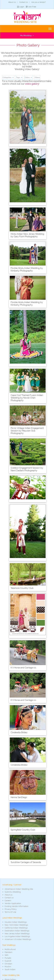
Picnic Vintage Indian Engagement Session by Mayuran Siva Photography (27, 431)
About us (8, 895)
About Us (12, 2)
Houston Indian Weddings (16, 922)
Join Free (32, 7)
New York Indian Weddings (16, 925)
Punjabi (8, 958)
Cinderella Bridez (19, 732)
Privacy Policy (11, 909)
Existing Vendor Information (16, 906)
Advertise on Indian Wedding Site (19, 889)
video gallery (32, 84)
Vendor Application (13, 903)
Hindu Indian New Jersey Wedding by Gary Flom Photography (27, 235)
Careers (8, 901)
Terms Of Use (10, 912)
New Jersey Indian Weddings (17, 934)
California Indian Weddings (16, 928)
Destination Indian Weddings (17, 931)
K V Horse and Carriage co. (24, 668)
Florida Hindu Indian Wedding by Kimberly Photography (27, 269)
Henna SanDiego (19, 797)
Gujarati (8, 961)
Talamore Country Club (22, 588)
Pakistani (8, 952)
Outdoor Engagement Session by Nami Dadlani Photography (27, 469)
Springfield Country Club (23, 830)
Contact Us (24, 2)
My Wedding (27, 35)
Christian (8, 964)
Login (22, 7)
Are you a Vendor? (39, 2)
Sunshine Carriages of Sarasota (26, 862)
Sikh (6, 955)
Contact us (9, 898)
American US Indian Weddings (18, 939)
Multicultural (10, 949)
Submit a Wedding (13, 892)
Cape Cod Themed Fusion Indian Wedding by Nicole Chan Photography (27, 398)
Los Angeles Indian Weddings (17, 936)
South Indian (10, 969)
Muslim (8, 967)
